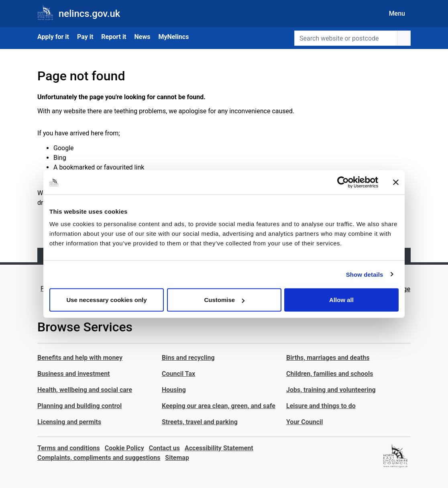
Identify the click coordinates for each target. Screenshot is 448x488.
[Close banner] (396, 182)
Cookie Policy (124, 448)
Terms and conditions (69, 448)
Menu (397, 13)
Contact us (164, 448)
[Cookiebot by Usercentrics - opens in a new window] (343, 182)
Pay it (85, 37)
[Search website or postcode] (346, 38)
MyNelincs (173, 37)
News (143, 37)
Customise (224, 300)
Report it (114, 37)
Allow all (341, 300)
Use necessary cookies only (106, 300)
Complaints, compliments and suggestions (99, 458)
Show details (365, 274)
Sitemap (177, 458)
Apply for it (53, 37)
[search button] (404, 38)
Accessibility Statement (219, 448)
